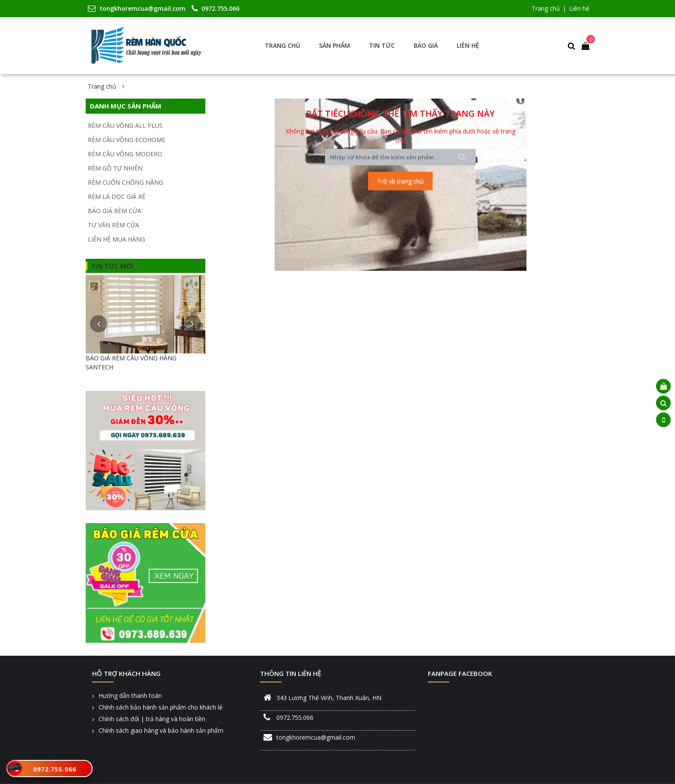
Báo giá (426, 45)
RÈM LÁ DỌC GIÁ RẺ (117, 197)
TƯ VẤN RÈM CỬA (113, 225)
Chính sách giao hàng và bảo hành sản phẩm (161, 730)
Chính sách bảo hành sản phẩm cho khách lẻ (161, 707)
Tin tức (382, 45)
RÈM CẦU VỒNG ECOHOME (127, 140)
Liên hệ (579, 8)
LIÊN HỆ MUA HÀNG (116, 239)
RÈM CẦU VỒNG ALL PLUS (125, 126)
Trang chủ (546, 8)
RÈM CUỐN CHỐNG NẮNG (125, 182)
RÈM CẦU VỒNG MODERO (125, 154)
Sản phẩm (334, 45)
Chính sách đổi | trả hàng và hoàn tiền (152, 719)
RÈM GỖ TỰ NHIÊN (115, 168)
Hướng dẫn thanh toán (130, 696)
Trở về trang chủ (400, 181)
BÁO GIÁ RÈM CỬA (115, 211)
